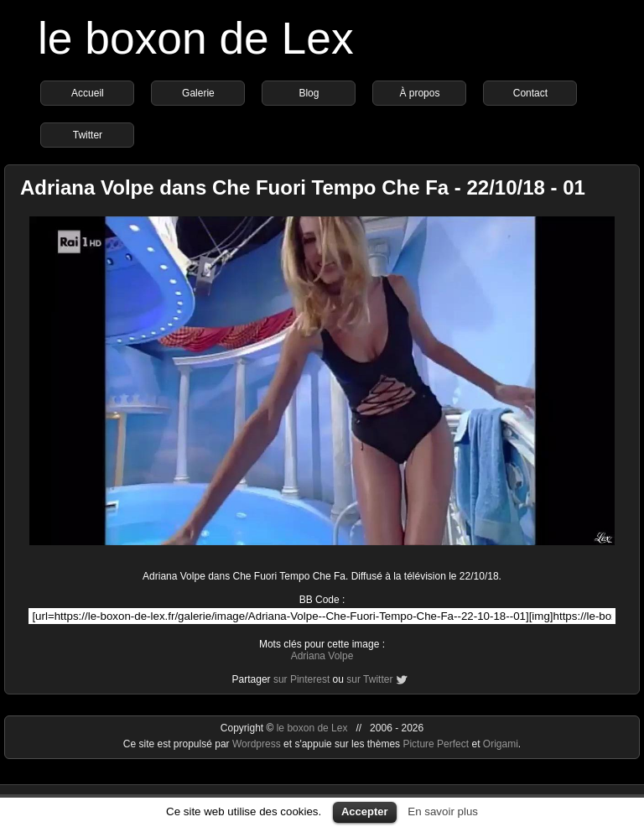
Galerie (198, 93)
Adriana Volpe (322, 656)
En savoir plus (443, 811)
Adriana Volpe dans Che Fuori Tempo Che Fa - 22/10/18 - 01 (303, 187)
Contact (530, 93)
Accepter (365, 811)
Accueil (88, 93)
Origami (501, 744)
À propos (419, 93)
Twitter (88, 135)
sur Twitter (369, 679)
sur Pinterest (301, 679)
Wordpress (258, 744)
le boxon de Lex (196, 38)
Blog (309, 93)
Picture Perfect (436, 744)
